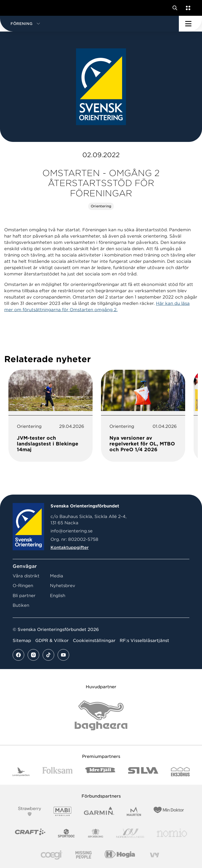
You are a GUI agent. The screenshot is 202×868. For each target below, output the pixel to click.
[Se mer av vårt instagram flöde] (33, 655)
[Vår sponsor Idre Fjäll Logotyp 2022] (100, 772)
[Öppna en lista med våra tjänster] (187, 8)
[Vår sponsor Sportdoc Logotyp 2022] (66, 833)
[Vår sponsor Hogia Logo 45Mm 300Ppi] (120, 855)
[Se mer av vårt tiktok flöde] (48, 655)
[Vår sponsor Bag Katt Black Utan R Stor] (101, 715)
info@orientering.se (72, 531)
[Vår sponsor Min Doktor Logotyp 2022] (169, 811)
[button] (89, 24)
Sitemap (22, 641)
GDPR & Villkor (52, 641)
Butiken (21, 605)
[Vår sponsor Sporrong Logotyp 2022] (96, 833)
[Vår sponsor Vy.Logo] (154, 855)
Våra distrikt (26, 576)
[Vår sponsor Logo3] (52, 855)
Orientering (101, 206)
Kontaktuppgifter (70, 548)
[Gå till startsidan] (14, 8)
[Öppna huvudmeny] (190, 24)
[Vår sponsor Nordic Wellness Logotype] (130, 833)
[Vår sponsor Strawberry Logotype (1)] (30, 811)
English (58, 596)
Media (57, 576)
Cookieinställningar (94, 641)
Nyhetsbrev (63, 586)
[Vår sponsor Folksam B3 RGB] (57, 772)
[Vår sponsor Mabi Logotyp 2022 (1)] (62, 811)
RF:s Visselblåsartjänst (144, 641)
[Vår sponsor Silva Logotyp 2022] (143, 772)
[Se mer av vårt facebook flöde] (18, 655)
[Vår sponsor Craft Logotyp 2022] (30, 833)
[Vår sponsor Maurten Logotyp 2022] (134, 811)
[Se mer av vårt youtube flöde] (63, 655)
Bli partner (24, 596)
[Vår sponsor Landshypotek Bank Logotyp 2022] (21, 772)
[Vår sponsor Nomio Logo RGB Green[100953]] (172, 833)
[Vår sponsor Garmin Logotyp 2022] (99, 811)
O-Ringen (23, 586)
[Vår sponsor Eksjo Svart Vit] (180, 772)
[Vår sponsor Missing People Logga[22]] (84, 855)
